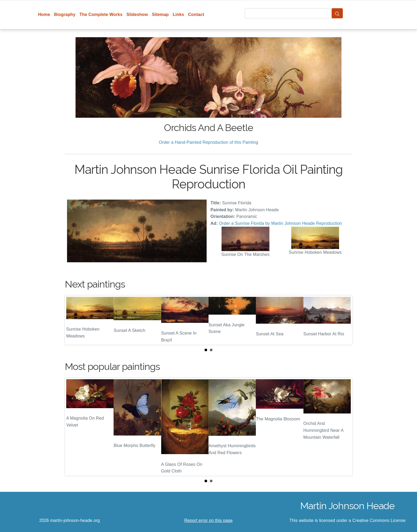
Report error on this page (208, 520)
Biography (65, 14)
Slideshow (137, 14)
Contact (196, 14)
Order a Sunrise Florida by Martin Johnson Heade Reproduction (280, 223)
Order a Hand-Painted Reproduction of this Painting (208, 142)
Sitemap (160, 14)
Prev (73, 320)
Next (344, 320)
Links (179, 14)
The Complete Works (101, 14)
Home (44, 14)
